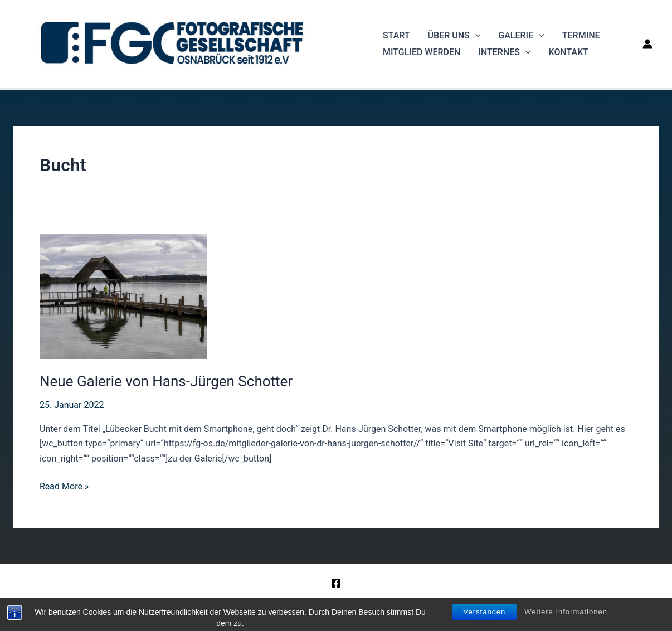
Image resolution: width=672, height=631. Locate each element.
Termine (581, 35)
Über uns (454, 36)
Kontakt (569, 52)
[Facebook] (336, 583)
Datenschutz (400, 603)
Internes (504, 52)
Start (396, 35)
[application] (475, 36)
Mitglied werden (422, 52)
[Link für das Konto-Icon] (647, 44)
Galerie (521, 36)
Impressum (346, 603)
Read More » (64, 487)
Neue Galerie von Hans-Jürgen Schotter (166, 381)
